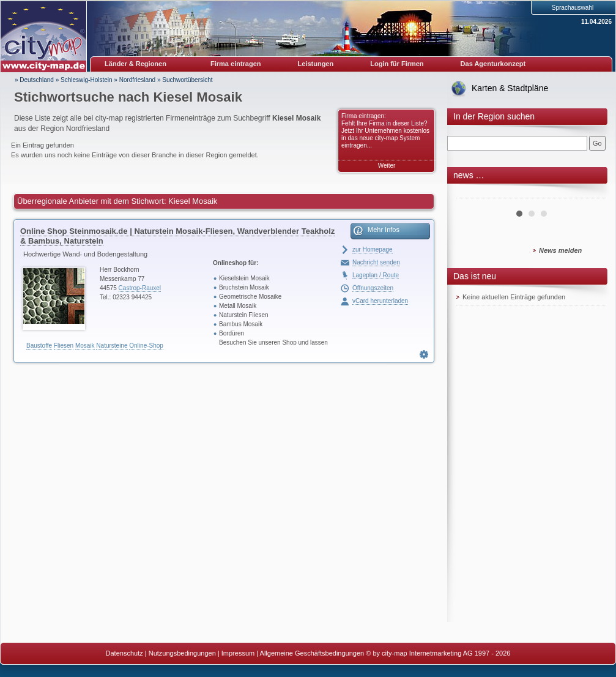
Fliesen (64, 346)
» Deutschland (34, 80)
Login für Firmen (397, 64)
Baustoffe (39, 346)
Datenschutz (124, 653)
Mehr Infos (384, 230)
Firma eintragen (236, 64)
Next (590, 193)
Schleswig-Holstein (86, 80)
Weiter (387, 166)
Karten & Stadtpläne (510, 88)
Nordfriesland (137, 80)
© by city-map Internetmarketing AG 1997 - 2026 (438, 653)
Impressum (238, 653)
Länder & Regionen (135, 64)
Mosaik (85, 346)
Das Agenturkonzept (493, 64)
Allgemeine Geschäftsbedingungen (312, 653)
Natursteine (112, 346)
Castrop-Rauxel (140, 288)
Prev (472, 193)
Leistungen (316, 64)
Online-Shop (146, 346)
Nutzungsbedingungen (182, 653)
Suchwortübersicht (187, 80)
